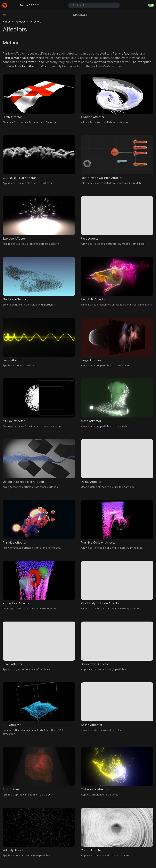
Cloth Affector (30, 66)
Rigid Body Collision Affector (117, 583)
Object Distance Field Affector (39, 461)
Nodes (7, 22)
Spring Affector (39, 769)
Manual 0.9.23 (29, 5)
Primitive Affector (39, 522)
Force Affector (39, 340)
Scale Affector (39, 644)
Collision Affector (117, 97)
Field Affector (117, 218)
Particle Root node (126, 53)
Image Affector (117, 340)
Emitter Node (35, 62)
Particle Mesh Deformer (19, 58)
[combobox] (94, 5)
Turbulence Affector (117, 769)
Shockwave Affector (117, 644)
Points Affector (117, 461)
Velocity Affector (39, 830)
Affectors (36, 22)
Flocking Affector (39, 279)
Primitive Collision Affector (117, 522)
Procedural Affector (39, 583)
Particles (21, 22)
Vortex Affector (117, 830)
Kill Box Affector (39, 400)
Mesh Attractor (117, 400)
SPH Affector (39, 704)
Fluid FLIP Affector (117, 279)
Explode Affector (39, 218)
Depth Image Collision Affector (117, 157)
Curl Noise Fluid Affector (39, 157)
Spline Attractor (117, 704)
